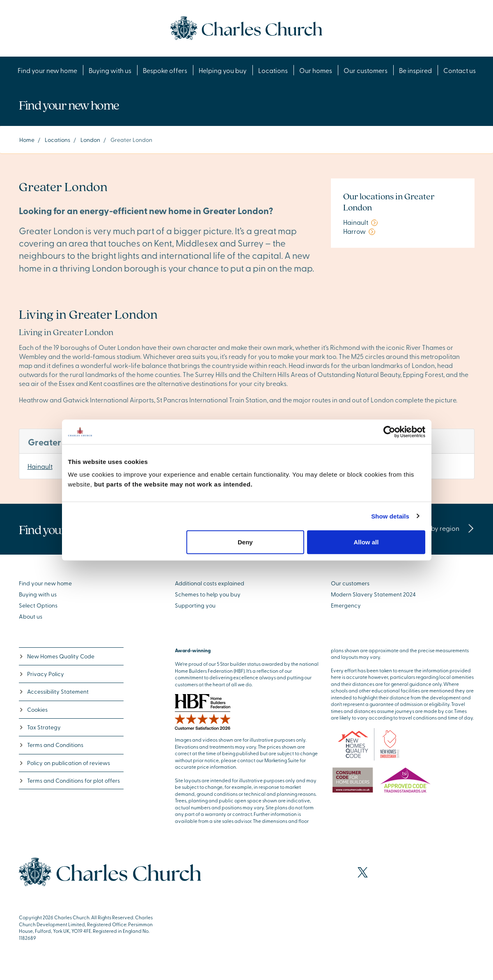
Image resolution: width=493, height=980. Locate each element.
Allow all (366, 542)
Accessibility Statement (54, 691)
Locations (273, 70)
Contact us (460, 70)
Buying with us (110, 70)
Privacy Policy (41, 674)
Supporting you (195, 605)
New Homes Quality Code (57, 656)
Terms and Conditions (51, 745)
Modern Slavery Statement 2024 (373, 594)
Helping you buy (223, 70)
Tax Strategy (40, 727)
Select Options (38, 605)
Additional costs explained (210, 583)
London (90, 140)
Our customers (366, 70)
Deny (245, 542)
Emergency (346, 605)
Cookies (33, 709)
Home (27, 140)
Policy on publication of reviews (64, 763)
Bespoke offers (165, 70)
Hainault (40, 466)
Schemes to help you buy (208, 594)
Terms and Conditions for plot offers (69, 780)
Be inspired (415, 70)
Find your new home (47, 70)
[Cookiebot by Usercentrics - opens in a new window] (389, 432)
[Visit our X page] (363, 872)
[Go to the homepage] (246, 27)
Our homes (316, 70)
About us (31, 616)
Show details (390, 516)
